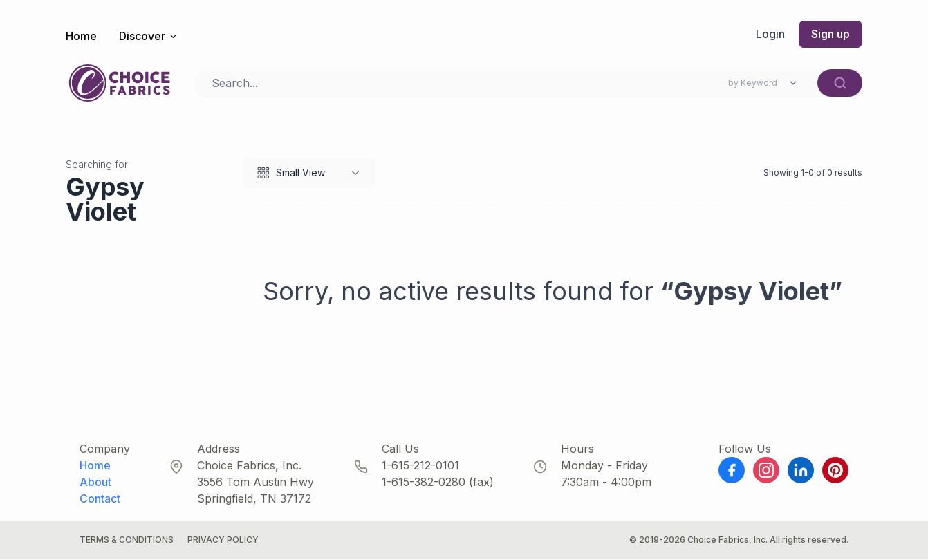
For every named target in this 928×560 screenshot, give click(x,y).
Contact (100, 499)
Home (81, 36)
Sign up (830, 35)
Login (769, 35)
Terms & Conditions (127, 540)
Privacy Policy (223, 540)
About (95, 483)
